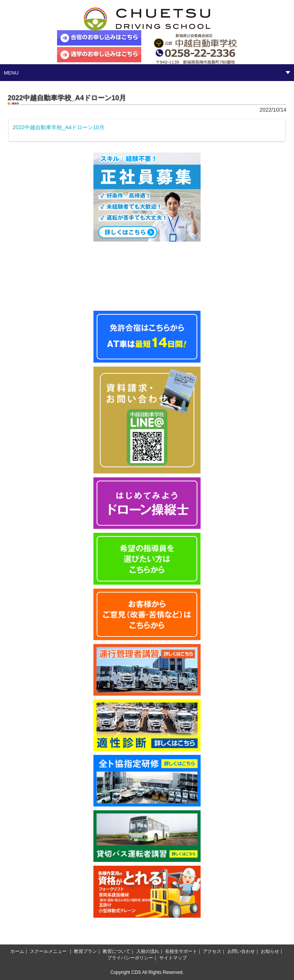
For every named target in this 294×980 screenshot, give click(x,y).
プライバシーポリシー (130, 958)
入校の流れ (148, 951)
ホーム (17, 951)
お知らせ (270, 951)
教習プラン (85, 951)
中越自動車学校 (147, 19)
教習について (116, 951)
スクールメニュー (48, 951)
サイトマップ (173, 958)
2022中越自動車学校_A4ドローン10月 (59, 127)
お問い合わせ (241, 951)
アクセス (212, 951)
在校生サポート (181, 951)
